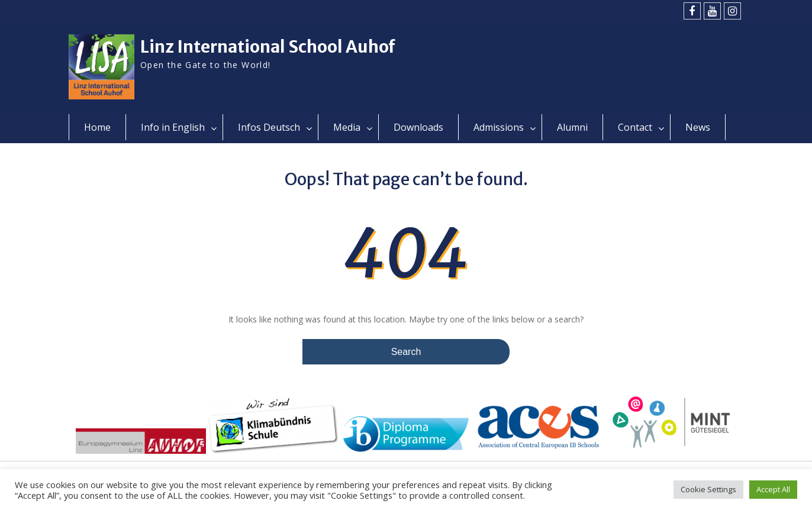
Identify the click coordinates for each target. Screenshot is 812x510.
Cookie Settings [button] (708, 489)
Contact (635, 127)
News (698, 127)
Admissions (499, 127)
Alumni (572, 127)
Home (97, 127)
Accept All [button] (773, 489)
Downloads (418, 127)
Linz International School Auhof (268, 47)
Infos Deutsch (269, 127)
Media (347, 127)
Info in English (173, 127)
